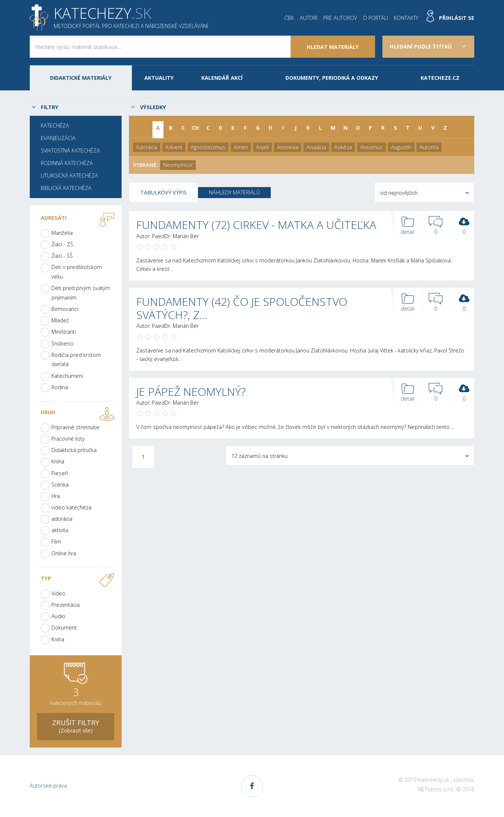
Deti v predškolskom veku (77, 272)
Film (56, 542)
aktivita (60, 530)
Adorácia (147, 147)
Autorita (429, 147)
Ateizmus (371, 147)
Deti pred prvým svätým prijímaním (81, 293)
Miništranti (64, 332)
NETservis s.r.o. (436, 789)
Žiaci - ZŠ (62, 244)
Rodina (60, 387)
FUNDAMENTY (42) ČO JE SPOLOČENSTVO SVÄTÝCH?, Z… (242, 308)
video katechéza (71, 507)
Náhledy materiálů (234, 192)
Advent (174, 147)
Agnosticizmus (208, 147)
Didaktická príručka (74, 450)
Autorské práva (48, 786)
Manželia (62, 233)
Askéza (343, 147)
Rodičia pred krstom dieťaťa (76, 360)
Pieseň (60, 473)
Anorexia (288, 147)
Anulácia (316, 147)
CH (195, 128)
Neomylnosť (178, 165)
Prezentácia (66, 605)
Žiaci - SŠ (62, 256)
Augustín (401, 147)
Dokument (64, 628)
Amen (241, 147)
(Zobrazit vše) (76, 726)
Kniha (58, 461)
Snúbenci (62, 343)
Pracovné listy (68, 439)
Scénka (60, 485)
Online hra (64, 553)
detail (408, 226)
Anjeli (262, 147)
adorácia (62, 519)
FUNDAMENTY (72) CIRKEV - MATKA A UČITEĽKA (256, 225)
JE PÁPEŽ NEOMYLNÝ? (191, 392)
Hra (56, 496)
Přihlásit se (457, 18)
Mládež (60, 320)
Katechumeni (67, 376)
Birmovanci (65, 309)
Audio (58, 616)
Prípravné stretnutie (75, 427)
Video (58, 593)
